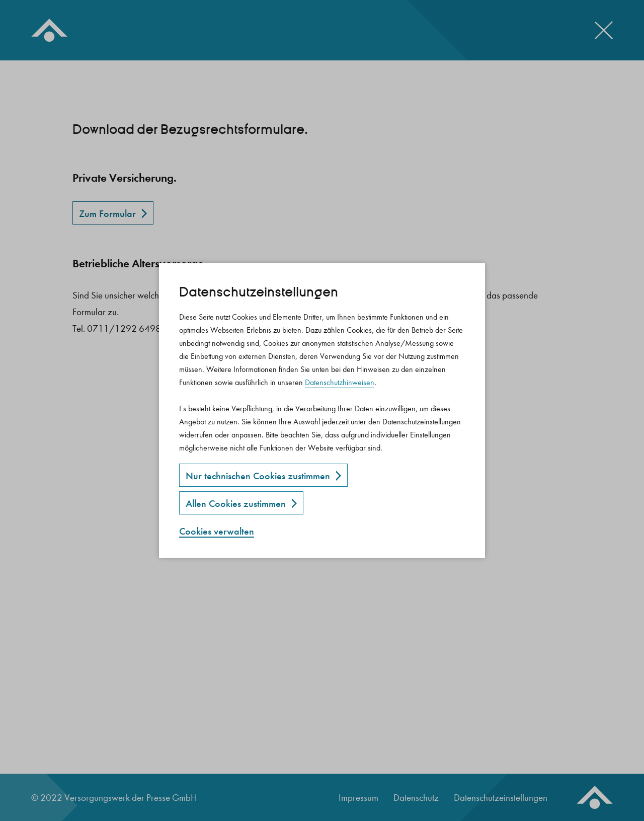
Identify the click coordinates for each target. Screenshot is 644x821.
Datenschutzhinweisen (340, 382)
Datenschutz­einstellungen (259, 292)
